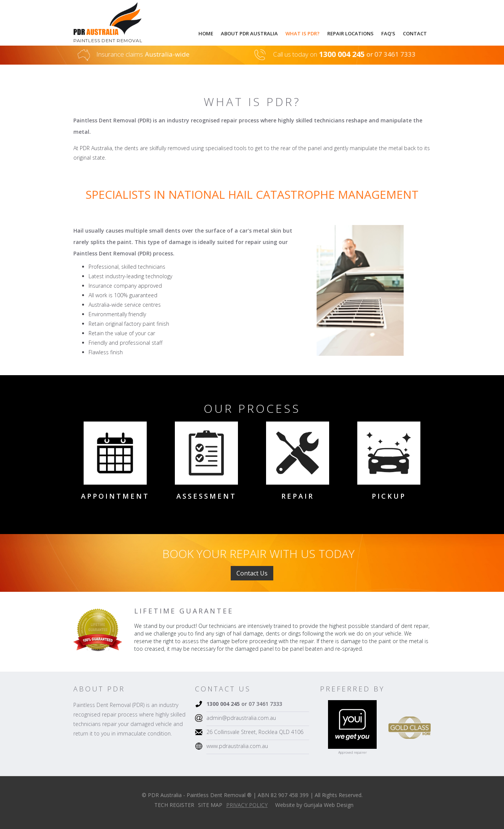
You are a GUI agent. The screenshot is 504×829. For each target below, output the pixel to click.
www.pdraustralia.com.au (237, 746)
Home (206, 33)
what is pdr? (303, 33)
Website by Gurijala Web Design (314, 805)
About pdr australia (249, 33)
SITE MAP (210, 805)
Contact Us (252, 573)
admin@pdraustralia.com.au (241, 718)
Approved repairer (353, 752)
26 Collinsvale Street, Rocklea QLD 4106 (255, 732)
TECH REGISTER (174, 805)
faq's (388, 33)
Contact (415, 33)
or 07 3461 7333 (244, 704)
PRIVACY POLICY (247, 805)
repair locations (350, 33)
